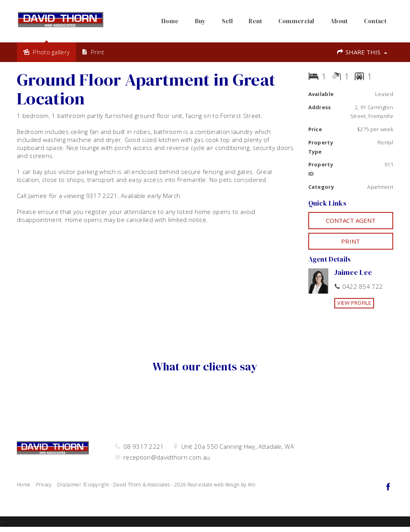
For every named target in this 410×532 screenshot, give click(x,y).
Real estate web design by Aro (221, 485)
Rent (255, 21)
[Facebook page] (388, 487)
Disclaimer (69, 485)
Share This (362, 52)
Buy (200, 21)
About (339, 21)
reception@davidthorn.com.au (167, 457)
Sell (227, 21)
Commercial (296, 21)
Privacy (44, 485)
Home (170, 21)
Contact (375, 21)
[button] (351, 241)
